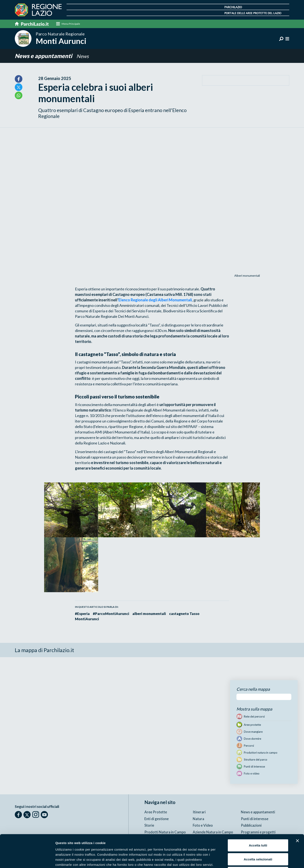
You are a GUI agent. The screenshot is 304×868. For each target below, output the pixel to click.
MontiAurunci (87, 619)
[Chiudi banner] (297, 808)
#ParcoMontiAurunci (111, 614)
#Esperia (82, 614)
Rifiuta (258, 840)
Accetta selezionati (258, 827)
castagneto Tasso (184, 614)
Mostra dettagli (222, 860)
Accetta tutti (258, 813)
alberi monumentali (149, 614)
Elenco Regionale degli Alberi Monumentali (155, 300)
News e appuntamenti (44, 56)
